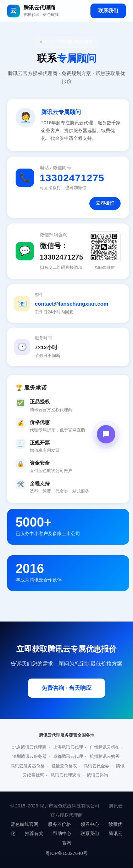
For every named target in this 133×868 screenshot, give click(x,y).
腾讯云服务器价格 (28, 766)
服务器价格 (59, 824)
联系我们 (108, 11)
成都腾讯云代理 (68, 756)
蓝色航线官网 (24, 824)
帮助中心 (62, 833)
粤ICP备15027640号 (66, 853)
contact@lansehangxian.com (71, 304)
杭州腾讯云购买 (105, 756)
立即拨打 (105, 203)
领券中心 (90, 824)
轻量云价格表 (64, 766)
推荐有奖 (34, 833)
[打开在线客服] (106, 434)
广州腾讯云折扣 (105, 747)
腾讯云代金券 (96, 766)
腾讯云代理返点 (66, 775)
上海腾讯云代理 (68, 747)
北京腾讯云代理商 (29, 747)
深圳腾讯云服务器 (29, 756)
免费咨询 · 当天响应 (66, 688)
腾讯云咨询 (98, 775)
